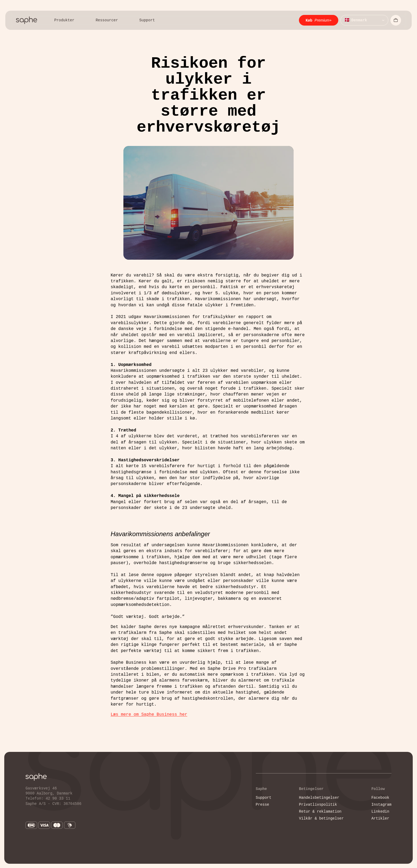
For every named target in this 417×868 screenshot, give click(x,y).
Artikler (380, 818)
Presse (262, 804)
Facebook (380, 798)
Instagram (381, 804)
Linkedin (380, 811)
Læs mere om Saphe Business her (149, 715)
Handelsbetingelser (319, 798)
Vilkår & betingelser (321, 818)
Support (264, 798)
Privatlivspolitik (318, 804)
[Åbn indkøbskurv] (396, 20)
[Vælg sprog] (364, 20)
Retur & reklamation (320, 811)
